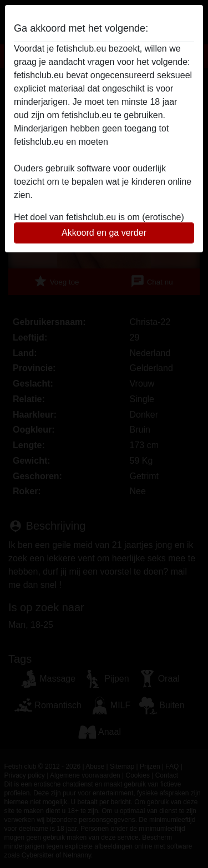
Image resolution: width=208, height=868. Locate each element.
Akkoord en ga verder (104, 233)
